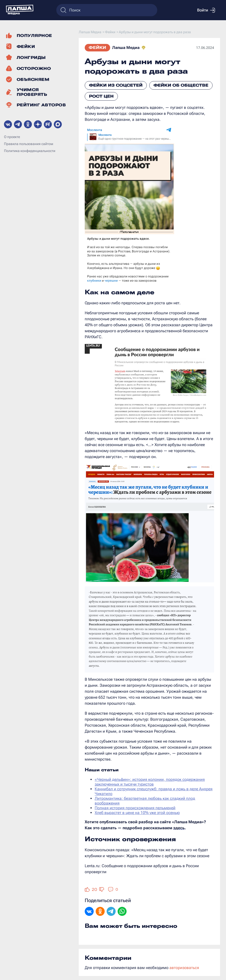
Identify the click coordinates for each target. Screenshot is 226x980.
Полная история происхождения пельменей (135, 808)
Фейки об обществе (181, 85)
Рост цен (101, 96)
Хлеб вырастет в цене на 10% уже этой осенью (137, 813)
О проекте (12, 137)
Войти (206, 10)
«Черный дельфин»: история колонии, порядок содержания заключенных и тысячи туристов (150, 782)
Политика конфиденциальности (30, 151)
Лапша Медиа (126, 48)
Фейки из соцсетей (116, 85)
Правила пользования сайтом (29, 144)
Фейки (97, 48)
